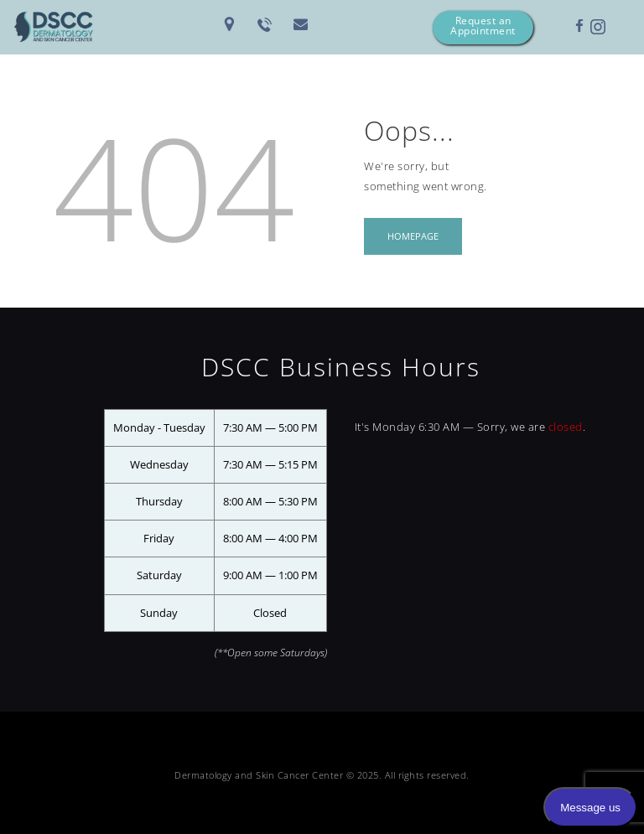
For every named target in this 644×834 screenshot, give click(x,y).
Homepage (413, 236)
